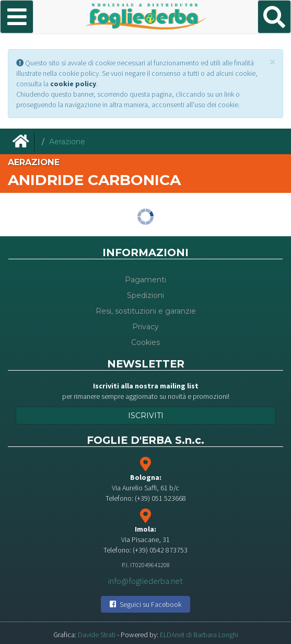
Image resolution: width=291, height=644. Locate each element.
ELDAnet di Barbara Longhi (199, 635)
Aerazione (67, 142)
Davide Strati (97, 635)
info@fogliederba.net (145, 580)
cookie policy (73, 84)
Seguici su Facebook (145, 604)
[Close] (272, 62)
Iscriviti (146, 416)
